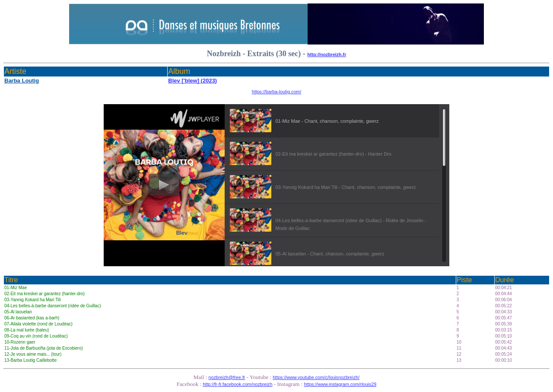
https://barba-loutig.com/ (276, 92)
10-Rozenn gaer (20, 342)
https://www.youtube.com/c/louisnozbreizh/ (316, 377)
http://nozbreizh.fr (327, 54)
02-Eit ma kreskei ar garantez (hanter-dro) (44, 294)
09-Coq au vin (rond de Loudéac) (36, 336)
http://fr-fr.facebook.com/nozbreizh (238, 384)
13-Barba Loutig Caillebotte (30, 360)
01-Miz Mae (16, 288)
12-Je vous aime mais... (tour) (33, 354)
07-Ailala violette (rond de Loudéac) (38, 324)
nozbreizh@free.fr (227, 377)
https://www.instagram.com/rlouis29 (340, 384)
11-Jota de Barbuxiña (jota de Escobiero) (44, 348)
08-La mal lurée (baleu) (27, 330)
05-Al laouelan (18, 312)
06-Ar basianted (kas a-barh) (32, 318)
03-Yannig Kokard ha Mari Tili (32, 300)
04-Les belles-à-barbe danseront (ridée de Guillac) (52, 306)
